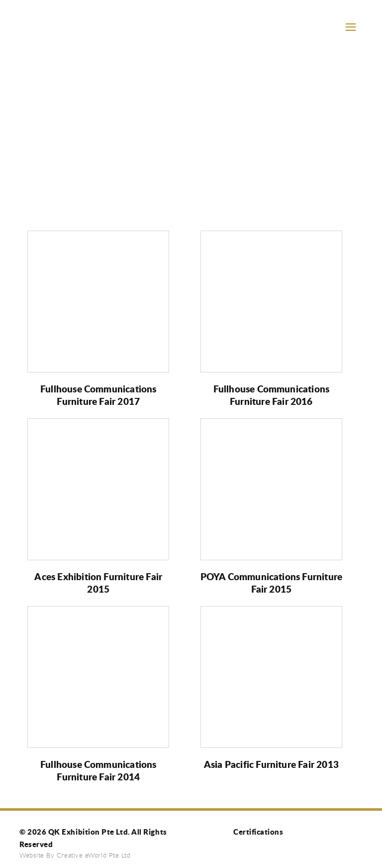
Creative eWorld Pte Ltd (94, 855)
